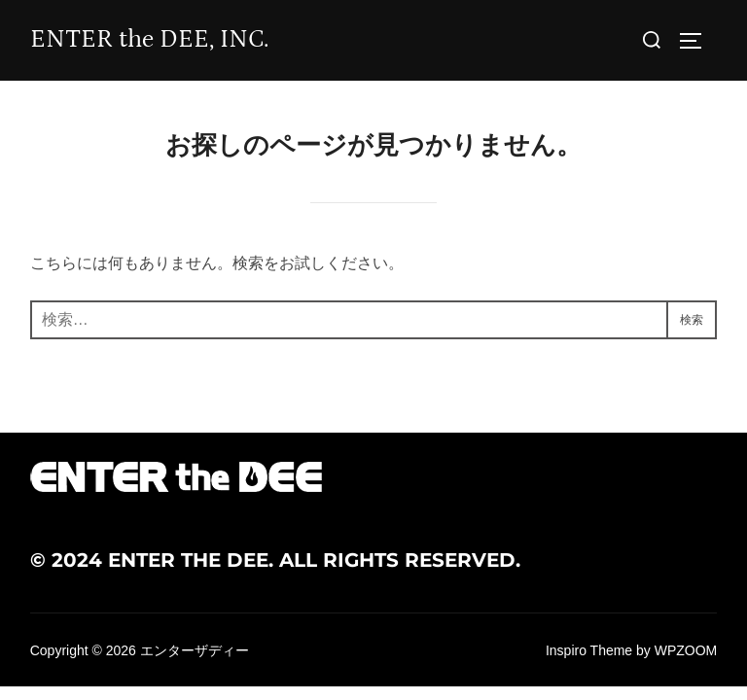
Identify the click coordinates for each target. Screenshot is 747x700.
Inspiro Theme (589, 650)
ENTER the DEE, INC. (149, 39)
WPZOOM (686, 650)
